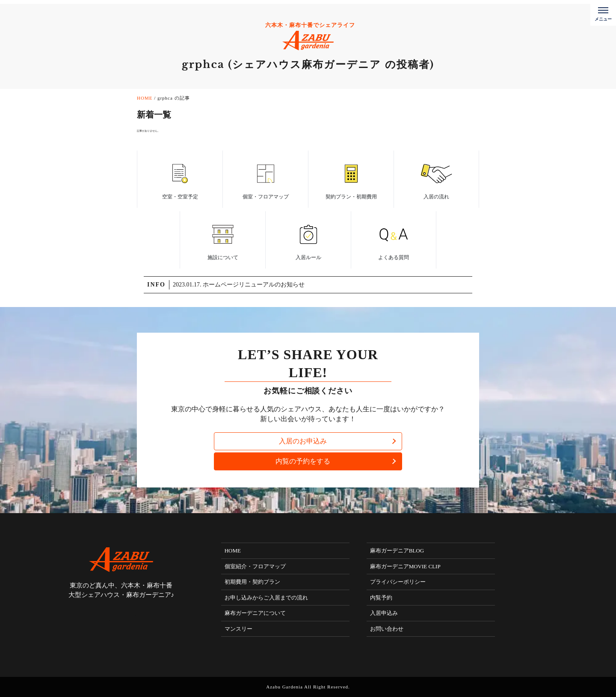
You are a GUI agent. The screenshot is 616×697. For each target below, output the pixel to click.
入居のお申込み (303, 441)
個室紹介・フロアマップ (255, 566)
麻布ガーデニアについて (255, 613)
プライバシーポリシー (398, 582)
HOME (233, 551)
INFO (156, 285)
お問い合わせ (387, 629)
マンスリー (238, 629)
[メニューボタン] (603, 13)
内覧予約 (381, 598)
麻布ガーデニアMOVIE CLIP (405, 566)
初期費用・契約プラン (252, 582)
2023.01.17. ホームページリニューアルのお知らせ (239, 285)
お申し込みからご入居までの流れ (266, 598)
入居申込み (384, 613)
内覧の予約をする (303, 461)
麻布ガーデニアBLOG (397, 551)
